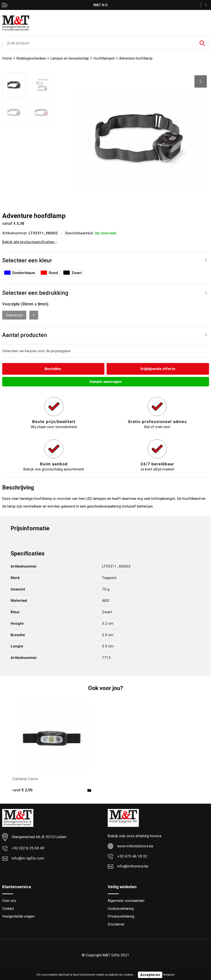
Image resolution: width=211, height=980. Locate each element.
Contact (8, 909)
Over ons (9, 901)
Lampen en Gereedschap (70, 58)
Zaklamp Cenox (25, 779)
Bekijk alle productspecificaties (29, 242)
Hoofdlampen (104, 58)
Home (7, 58)
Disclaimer (116, 924)
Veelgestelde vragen (18, 916)
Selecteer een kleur (27, 260)
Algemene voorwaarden (126, 901)
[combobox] (99, 43)
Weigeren (169, 975)
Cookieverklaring (121, 909)
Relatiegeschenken (31, 58)
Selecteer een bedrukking (35, 293)
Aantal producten (25, 335)
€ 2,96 (22, 790)
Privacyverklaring (121, 916)
